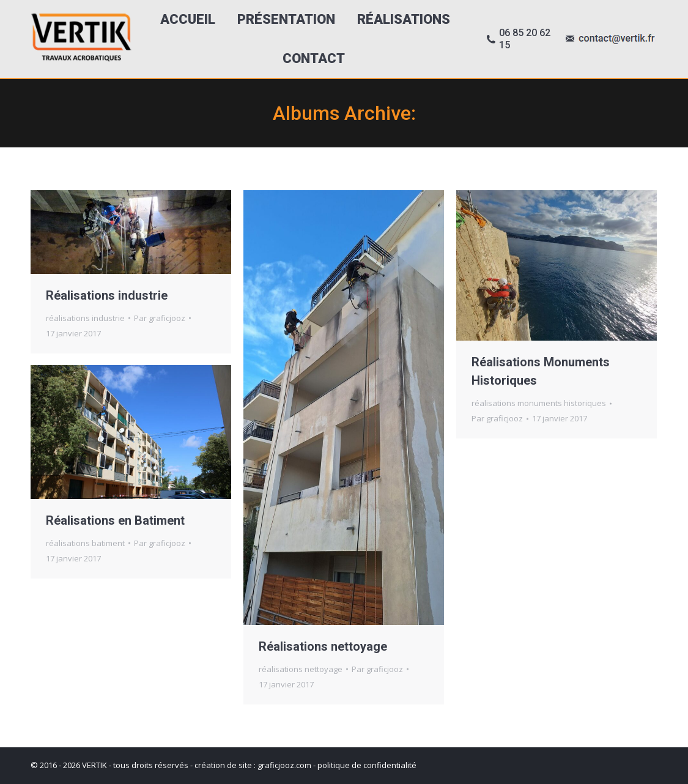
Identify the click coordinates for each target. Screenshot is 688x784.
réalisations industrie (85, 318)
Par (160, 318)
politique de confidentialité (367, 765)
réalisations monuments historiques (539, 403)
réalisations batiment (85, 543)
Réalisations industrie (107, 295)
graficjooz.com (284, 765)
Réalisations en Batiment (115, 520)
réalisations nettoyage (301, 669)
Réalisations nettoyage (323, 646)
